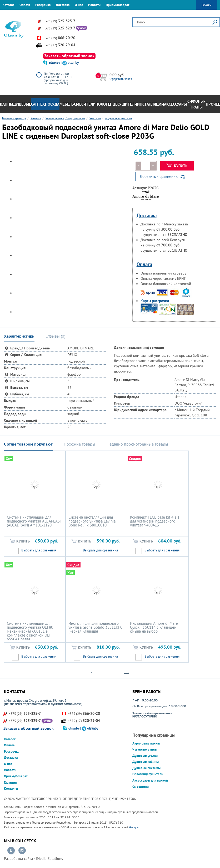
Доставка (63, 5)
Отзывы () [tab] (55, 336)
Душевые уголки (145, 756)
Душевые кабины (146, 762)
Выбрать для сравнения (39, 550)
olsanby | (56, 63)
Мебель (67, 104)
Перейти (11, 851)
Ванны (7, 104)
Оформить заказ (121, 79)
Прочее (213, 104)
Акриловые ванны (146, 743)
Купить (177, 166)
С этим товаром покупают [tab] (28, 444)
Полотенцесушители (116, 104)
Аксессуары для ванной (150, 780)
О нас (79, 5)
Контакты (28, 14)
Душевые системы (146, 768)
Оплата (25, 5)
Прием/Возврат (117, 5)
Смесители (85, 104)
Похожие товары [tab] (79, 444)
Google (134, 827)
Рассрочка (43, 5)
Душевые (22, 104)
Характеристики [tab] (19, 336)
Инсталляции (151, 104)
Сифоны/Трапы (196, 104)
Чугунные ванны (145, 749)
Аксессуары (175, 104)
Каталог (8, 5)
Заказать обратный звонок (69, 56)
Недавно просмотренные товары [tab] (137, 444)
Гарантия (9, 14)
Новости (94, 5)
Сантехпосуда (45, 104)
